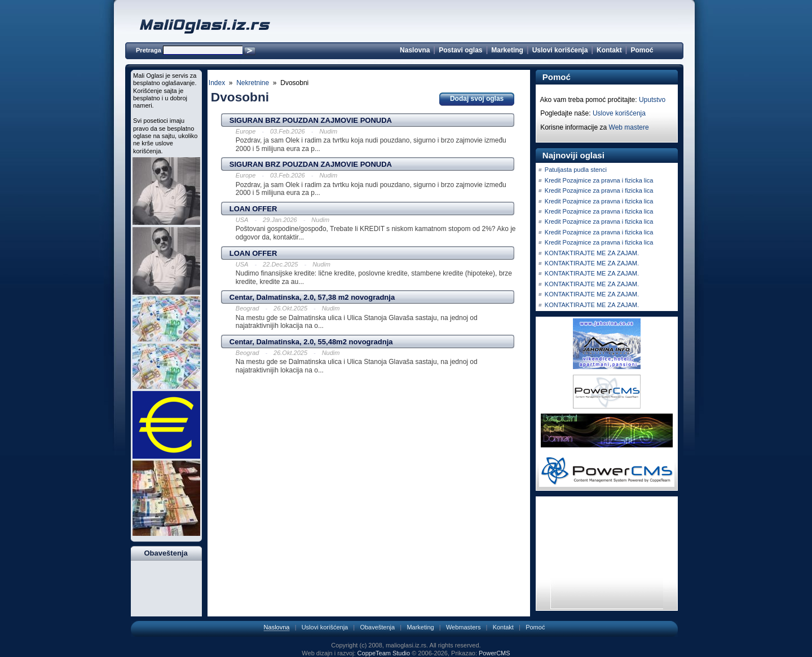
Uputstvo (652, 100)
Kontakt (609, 50)
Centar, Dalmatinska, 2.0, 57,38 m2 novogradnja (312, 297)
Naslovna (415, 50)
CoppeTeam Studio (384, 653)
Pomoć (642, 50)
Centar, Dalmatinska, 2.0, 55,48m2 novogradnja (311, 342)
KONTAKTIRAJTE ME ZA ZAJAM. (592, 253)
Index (217, 83)
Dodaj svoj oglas (477, 99)
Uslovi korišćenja (560, 50)
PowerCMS (495, 653)
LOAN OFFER (253, 209)
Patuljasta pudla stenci (576, 170)
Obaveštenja (377, 627)
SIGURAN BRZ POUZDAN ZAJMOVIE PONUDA (311, 120)
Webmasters (464, 627)
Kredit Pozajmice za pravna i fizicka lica (599, 180)
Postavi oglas (460, 50)
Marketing (507, 50)
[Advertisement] (369, 395)
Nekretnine (253, 83)
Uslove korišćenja (619, 113)
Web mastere (629, 127)
